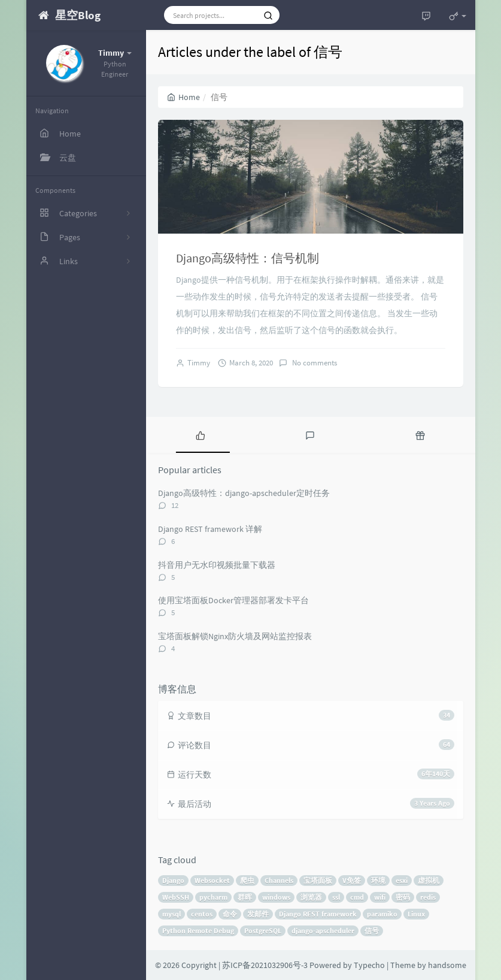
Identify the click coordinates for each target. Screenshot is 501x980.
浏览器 (311, 897)
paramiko (382, 914)
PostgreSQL (263, 931)
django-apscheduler (323, 931)
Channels (279, 880)
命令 (230, 914)
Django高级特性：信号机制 (248, 258)
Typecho (369, 965)
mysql (171, 914)
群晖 (245, 897)
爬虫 (247, 880)
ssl (336, 897)
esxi (402, 880)
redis (428, 897)
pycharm (213, 897)
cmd (357, 897)
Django (173, 880)
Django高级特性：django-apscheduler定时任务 (244, 493)
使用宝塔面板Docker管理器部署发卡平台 (233, 600)
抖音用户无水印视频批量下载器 (217, 565)
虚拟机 (429, 880)
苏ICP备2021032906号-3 (265, 965)
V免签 (352, 880)
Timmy (199, 363)
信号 (372, 931)
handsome (447, 965)
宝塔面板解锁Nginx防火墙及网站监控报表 (235, 636)
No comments (314, 363)
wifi (380, 897)
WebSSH (176, 897)
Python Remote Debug (198, 931)
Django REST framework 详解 (210, 529)
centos (202, 914)
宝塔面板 (318, 880)
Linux (416, 914)
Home (183, 97)
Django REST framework (318, 914)
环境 (378, 880)
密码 (403, 897)
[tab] (201, 435)
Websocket (212, 880)
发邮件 (258, 914)
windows (276, 897)
